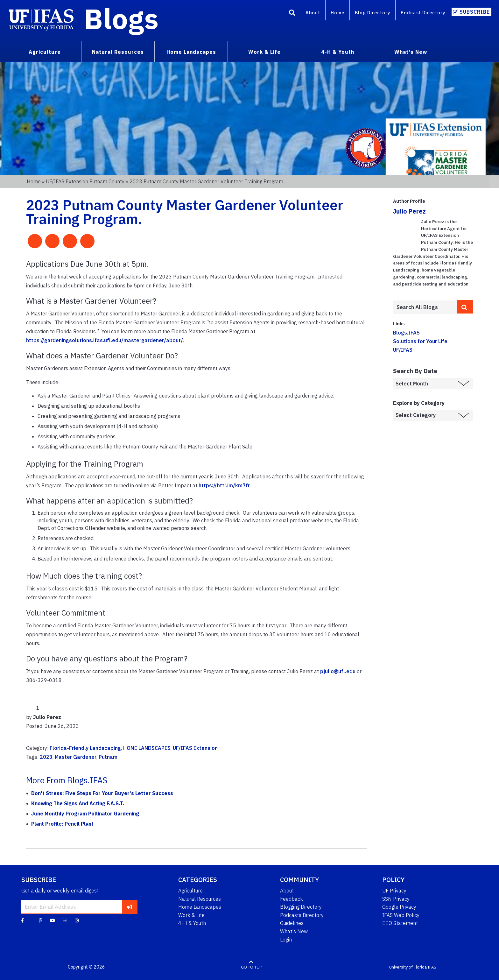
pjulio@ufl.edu (338, 671)
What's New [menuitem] (411, 52)
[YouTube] (53, 920)
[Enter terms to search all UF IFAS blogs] (425, 307)
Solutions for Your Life (420, 341)
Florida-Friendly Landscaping (85, 748)
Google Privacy (399, 907)
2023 (46, 757)
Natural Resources (200, 899)
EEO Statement (400, 923)
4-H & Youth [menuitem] (338, 52)
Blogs (121, 18)
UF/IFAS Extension (195, 748)
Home (337, 13)
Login (286, 940)
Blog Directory (372, 13)
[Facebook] (22, 920)
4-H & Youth (192, 923)
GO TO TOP (251, 967)
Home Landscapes (200, 907)
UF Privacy (394, 891)
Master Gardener (76, 757)
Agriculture (190, 891)
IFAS (432, 967)
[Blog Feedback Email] (65, 920)
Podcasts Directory (302, 915)
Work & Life (191, 915)
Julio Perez (409, 211)
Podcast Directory (423, 13)
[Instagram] (77, 920)
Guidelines (292, 923)
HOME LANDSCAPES (147, 748)
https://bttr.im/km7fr (224, 485)
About (313, 13)
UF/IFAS (403, 350)
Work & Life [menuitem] (264, 52)
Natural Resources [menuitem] (118, 52)
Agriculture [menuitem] (45, 52)
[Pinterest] (41, 920)
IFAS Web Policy (401, 915)
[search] (465, 307)
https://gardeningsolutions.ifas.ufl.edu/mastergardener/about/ (105, 340)
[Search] (292, 14)
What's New (294, 931)
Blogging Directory (301, 907)
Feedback (292, 899)
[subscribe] (130, 907)
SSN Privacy (396, 899)
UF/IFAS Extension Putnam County (85, 181)
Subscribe (475, 12)
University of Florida (408, 967)
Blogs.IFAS (406, 333)
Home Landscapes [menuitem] (191, 52)
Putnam (108, 757)
